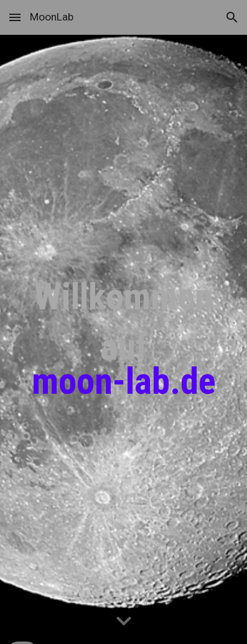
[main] (124, 340)
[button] (15, 17)
